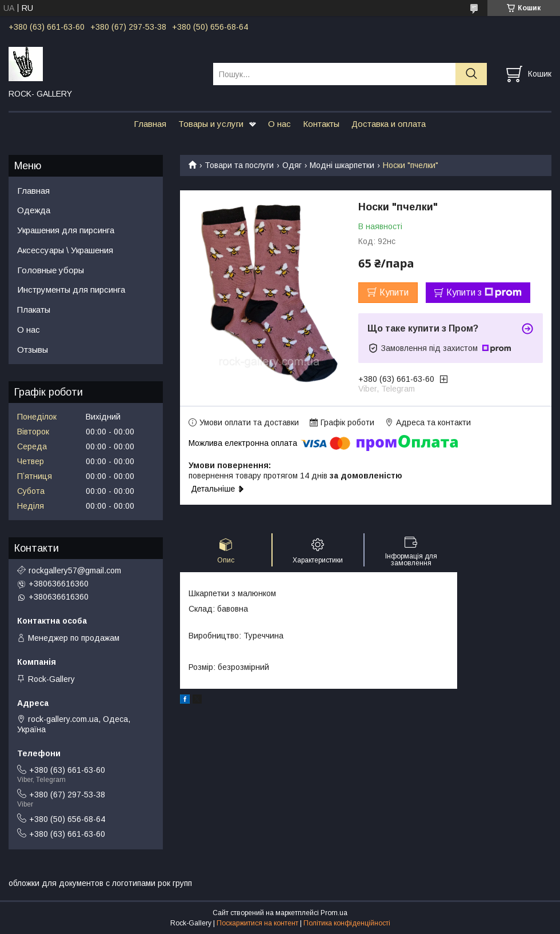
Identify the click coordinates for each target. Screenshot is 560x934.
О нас (279, 124)
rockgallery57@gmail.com (75, 570)
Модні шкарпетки (342, 165)
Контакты (321, 124)
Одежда (34, 210)
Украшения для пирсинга (66, 230)
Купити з (484, 293)
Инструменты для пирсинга (71, 290)
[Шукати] (471, 74)
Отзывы (33, 350)
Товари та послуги (239, 165)
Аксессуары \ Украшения (65, 250)
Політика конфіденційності (347, 923)
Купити (394, 292)
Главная (150, 124)
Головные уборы (51, 270)
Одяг (292, 165)
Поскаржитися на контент (257, 923)
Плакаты (34, 310)
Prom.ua (334, 913)
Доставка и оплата (389, 124)
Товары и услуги (211, 124)
